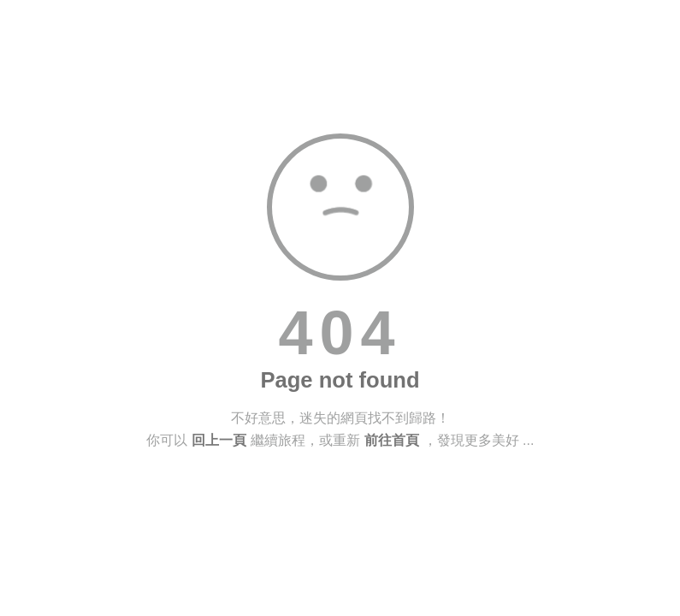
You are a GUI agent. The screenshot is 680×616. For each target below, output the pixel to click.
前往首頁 (392, 440)
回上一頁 (219, 440)
